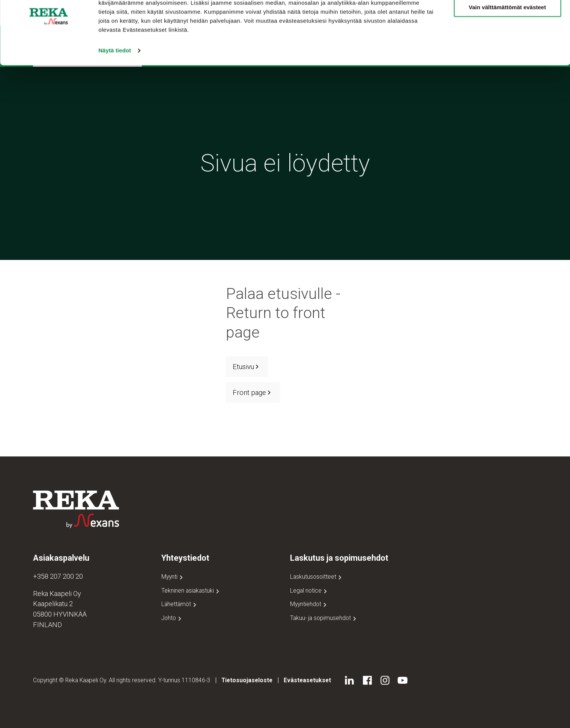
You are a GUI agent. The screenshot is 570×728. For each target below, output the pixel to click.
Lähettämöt (180, 604)
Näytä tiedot (115, 84)
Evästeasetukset (307, 680)
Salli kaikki (508, 19)
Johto (172, 618)
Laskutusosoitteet (317, 577)
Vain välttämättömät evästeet (507, 41)
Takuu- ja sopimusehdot (324, 618)
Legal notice (309, 591)
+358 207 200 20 (58, 576)
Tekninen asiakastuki (191, 591)
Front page (253, 393)
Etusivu (247, 367)
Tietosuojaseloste (247, 680)
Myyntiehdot (309, 604)
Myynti (173, 577)
